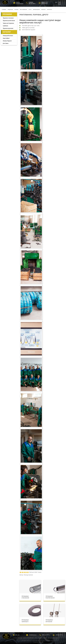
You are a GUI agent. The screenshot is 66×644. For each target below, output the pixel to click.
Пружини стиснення (8, 18)
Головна (4, 9)
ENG (59, 4)
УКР (56, 2)
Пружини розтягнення (9, 21)
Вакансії (43, 9)
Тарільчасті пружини (8, 23)
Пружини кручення (8, 28)
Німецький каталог (8, 36)
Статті (30, 9)
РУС (60, 2)
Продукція (10, 9)
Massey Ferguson (7, 41)
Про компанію (23, 9)
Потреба (16, 9)
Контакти (49, 9)
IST (43, 642)
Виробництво (36, 9)
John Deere (6, 43)
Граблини (5, 26)
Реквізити (45, 638)
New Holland (6, 38)
